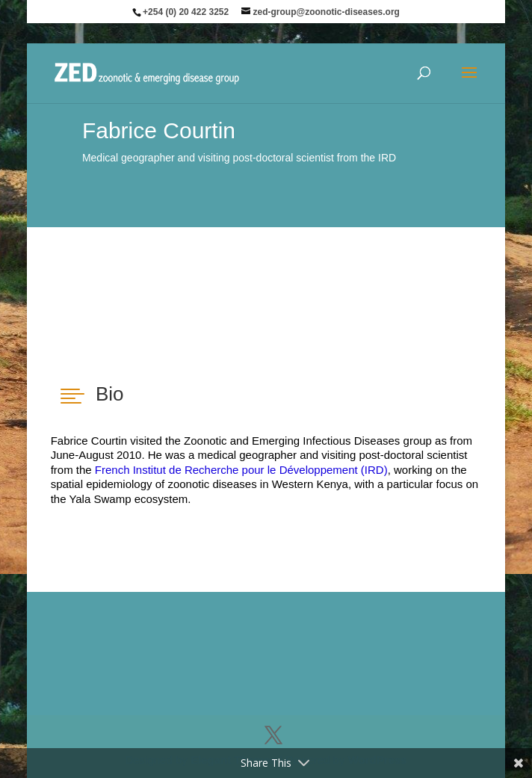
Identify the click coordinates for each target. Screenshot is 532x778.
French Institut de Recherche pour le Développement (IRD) (241, 470)
